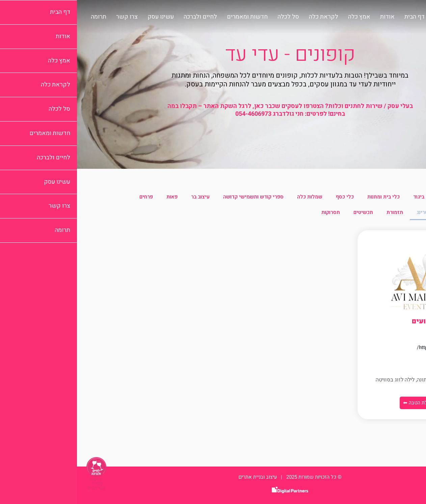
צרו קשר (50, 17)
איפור (367, 197)
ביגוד (342, 197)
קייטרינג (349, 212)
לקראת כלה (247, 17)
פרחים (69, 197)
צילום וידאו (383, 212)
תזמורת (318, 212)
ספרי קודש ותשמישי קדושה (176, 197)
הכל (391, 197)
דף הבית (338, 17)
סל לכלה (211, 17)
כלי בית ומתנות (307, 197)
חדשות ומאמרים (170, 17)
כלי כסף (268, 197)
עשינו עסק (84, 17)
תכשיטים (286, 212)
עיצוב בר (123, 197)
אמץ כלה (282, 17)
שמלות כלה (233, 197)
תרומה (22, 17)
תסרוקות (254, 212)
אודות (310, 17)
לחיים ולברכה (123, 17)
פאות (95, 197)
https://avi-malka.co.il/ (366, 347)
